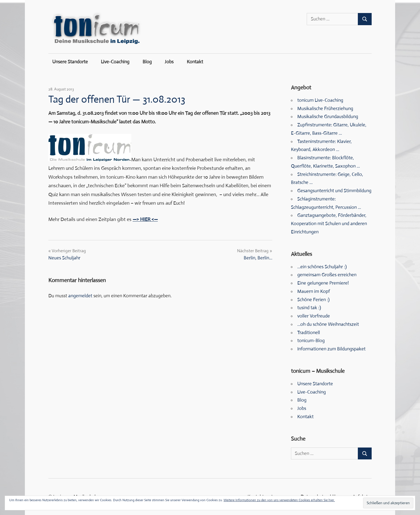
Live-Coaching (115, 62)
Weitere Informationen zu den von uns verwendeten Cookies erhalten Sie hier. (279, 500)
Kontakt (195, 62)
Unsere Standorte (70, 62)
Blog (147, 62)
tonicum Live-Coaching (320, 100)
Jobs (169, 62)
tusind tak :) (309, 308)
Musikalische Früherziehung (325, 109)
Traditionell (309, 333)
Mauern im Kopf (314, 291)
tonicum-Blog (311, 341)
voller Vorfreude (314, 316)
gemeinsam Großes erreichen (327, 275)
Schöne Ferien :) (313, 300)
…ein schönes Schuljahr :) (322, 267)
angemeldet (80, 296)
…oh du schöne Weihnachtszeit (328, 324)
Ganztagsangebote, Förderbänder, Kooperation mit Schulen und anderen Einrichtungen (329, 224)
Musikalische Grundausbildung (328, 117)
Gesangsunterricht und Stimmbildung (334, 191)
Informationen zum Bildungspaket (331, 349)
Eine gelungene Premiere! (323, 283)
